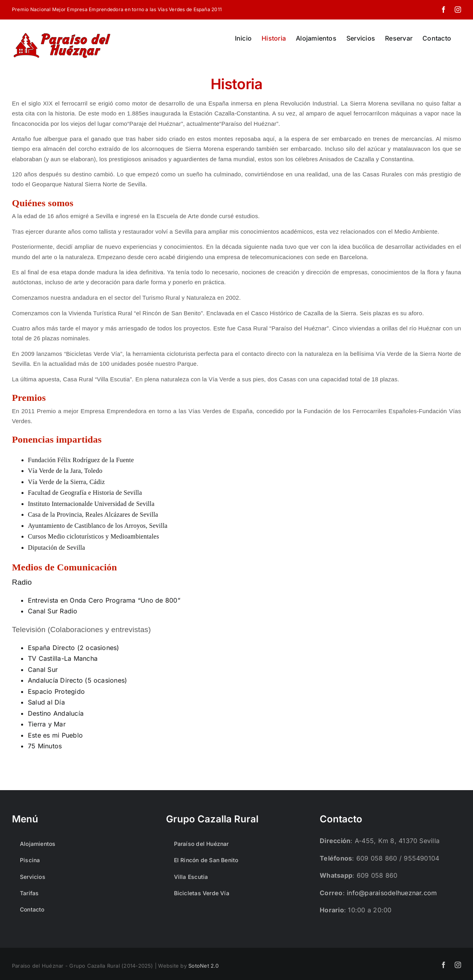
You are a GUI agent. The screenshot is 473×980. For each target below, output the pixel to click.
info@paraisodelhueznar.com (392, 893)
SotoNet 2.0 (204, 966)
